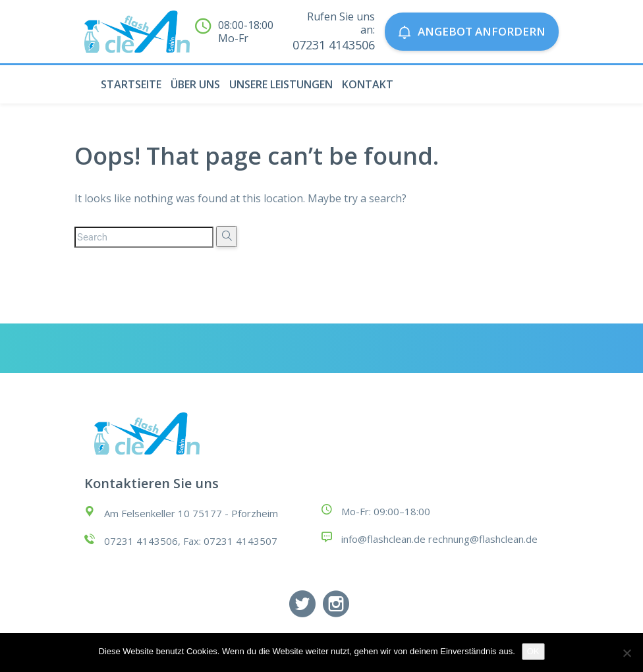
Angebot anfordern (472, 31)
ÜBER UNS (195, 84)
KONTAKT (368, 84)
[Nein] (627, 653)
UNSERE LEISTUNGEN (281, 84)
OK (533, 651)
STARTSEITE (131, 84)
